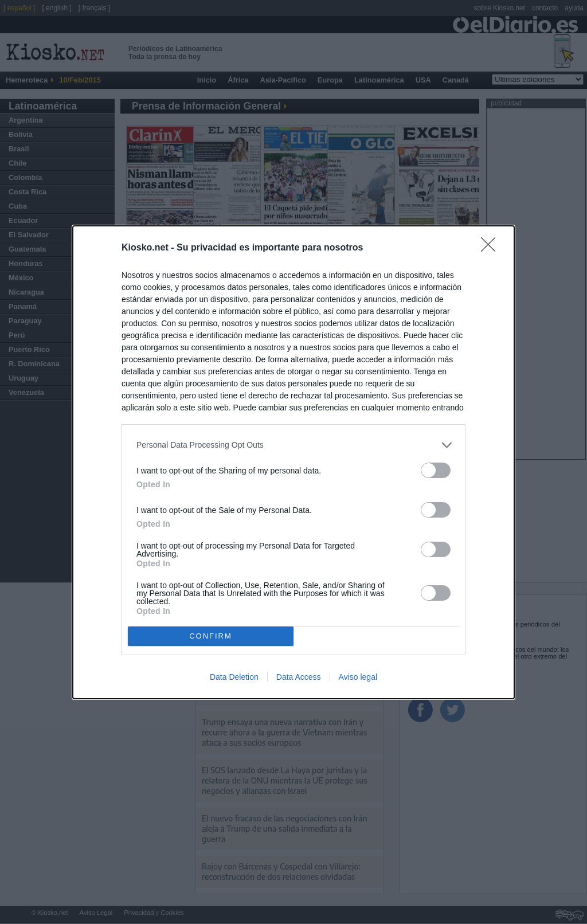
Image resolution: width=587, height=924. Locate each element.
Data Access (299, 677)
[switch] (436, 470)
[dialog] (293, 462)
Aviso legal (358, 677)
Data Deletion (234, 677)
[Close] (492, 248)
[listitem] (293, 445)
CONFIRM (211, 636)
